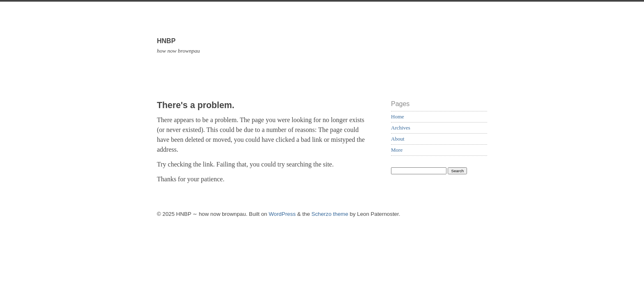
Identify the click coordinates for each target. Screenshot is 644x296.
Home (398, 117)
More (397, 150)
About (398, 139)
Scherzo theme (330, 214)
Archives (401, 128)
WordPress (282, 214)
